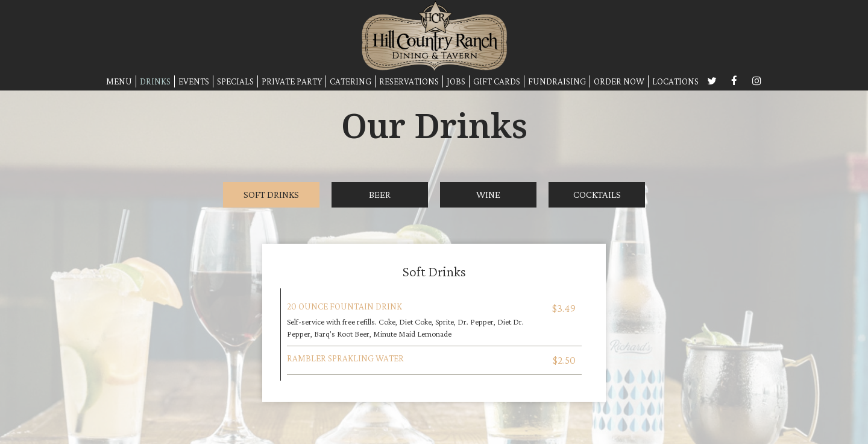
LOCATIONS (675, 81)
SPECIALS (235, 81)
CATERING (351, 81)
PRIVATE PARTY (292, 81)
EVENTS (194, 81)
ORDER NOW (619, 81)
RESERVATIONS (409, 81)
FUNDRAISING (557, 81)
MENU (119, 81)
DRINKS (155, 81)
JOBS (456, 81)
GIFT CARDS (497, 81)
